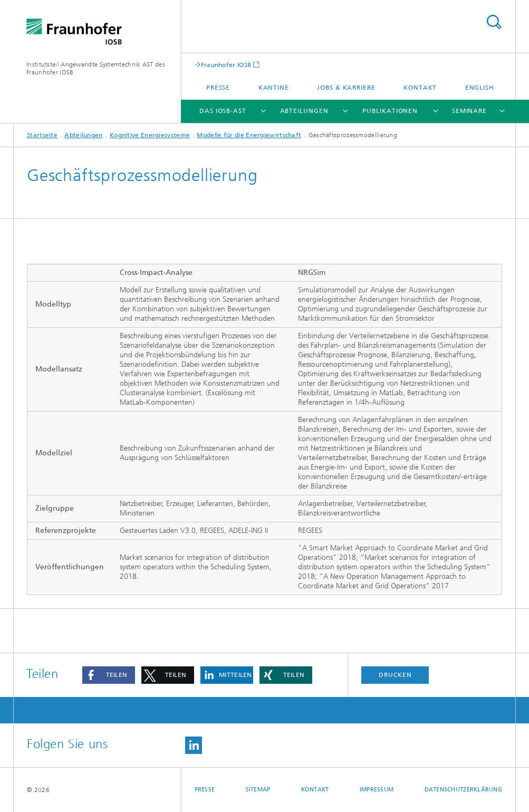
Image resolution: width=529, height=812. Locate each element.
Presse (218, 88)
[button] (109, 675)
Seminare (469, 111)
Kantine (274, 88)
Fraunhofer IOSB (226, 65)
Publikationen (390, 111)
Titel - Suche (494, 22)
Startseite (42, 135)
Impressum (377, 790)
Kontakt (420, 88)
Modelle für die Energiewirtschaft (249, 135)
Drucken (395, 675)
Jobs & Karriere (346, 88)
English (480, 88)
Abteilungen (304, 111)
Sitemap (258, 790)
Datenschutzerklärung (464, 790)
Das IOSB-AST (223, 111)
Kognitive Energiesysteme (150, 135)
